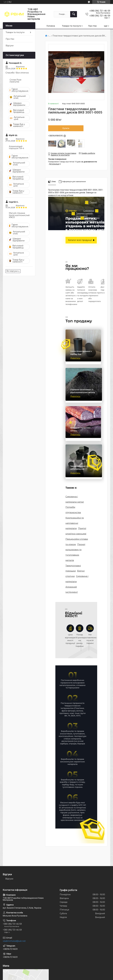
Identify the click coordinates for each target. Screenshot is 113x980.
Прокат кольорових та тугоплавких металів (76, 542)
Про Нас (93, 26)
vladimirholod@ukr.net (14, 919)
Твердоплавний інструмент (57, 240)
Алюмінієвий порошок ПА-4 (16, 147)
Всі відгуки (12, 271)
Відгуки (10, 46)
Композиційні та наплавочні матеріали (74, 518)
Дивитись (75, 361)
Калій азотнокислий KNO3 (19, 216)
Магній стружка (17, 213)
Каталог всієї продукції (78, 240)
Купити (66, 128)
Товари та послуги (72, 26)
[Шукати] (74, 14)
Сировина (85, 231)
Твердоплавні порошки (76, 251)
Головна (51, 26)
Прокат (73, 209)
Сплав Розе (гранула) (15, 81)
